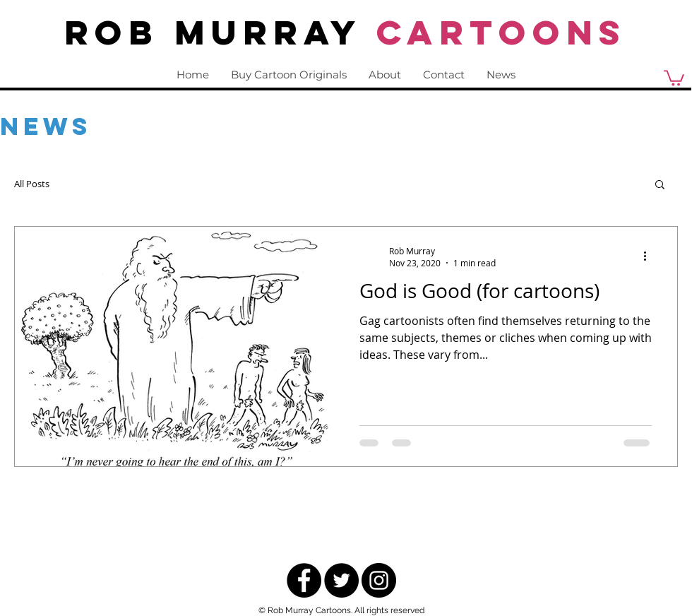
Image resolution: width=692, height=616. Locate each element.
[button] (660, 185)
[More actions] (650, 256)
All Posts (32, 184)
